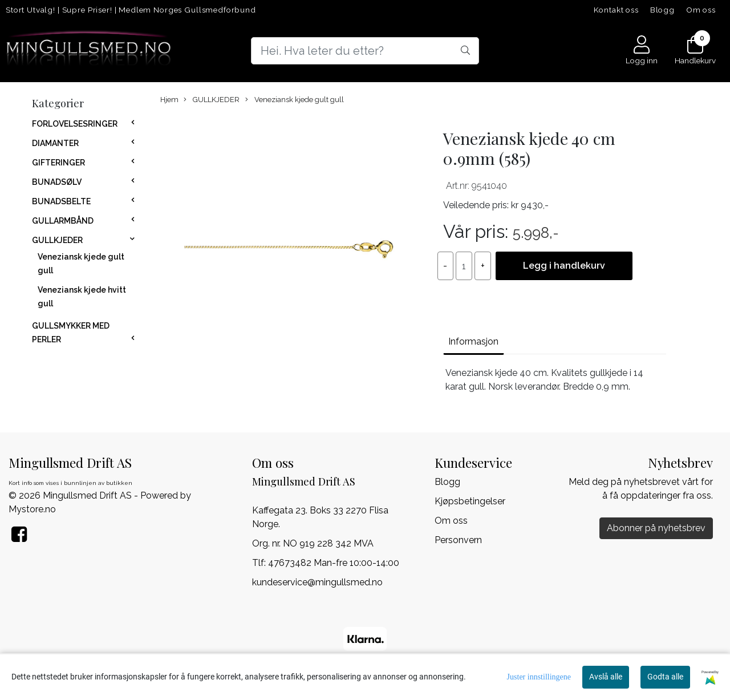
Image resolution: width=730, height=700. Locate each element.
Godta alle (665, 677)
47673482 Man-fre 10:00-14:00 (334, 563)
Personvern (458, 540)
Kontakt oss (616, 10)
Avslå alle (606, 677)
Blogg (662, 10)
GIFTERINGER (58, 163)
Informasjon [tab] (473, 341)
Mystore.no (32, 509)
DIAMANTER (55, 143)
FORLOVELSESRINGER (75, 124)
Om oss (701, 10)
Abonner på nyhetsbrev (656, 528)
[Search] (365, 51)
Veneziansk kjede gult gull (295, 100)
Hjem (169, 100)
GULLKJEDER (57, 240)
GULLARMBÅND (63, 221)
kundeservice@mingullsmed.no (317, 582)
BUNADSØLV (57, 182)
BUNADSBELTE (61, 201)
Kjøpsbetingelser (470, 501)
